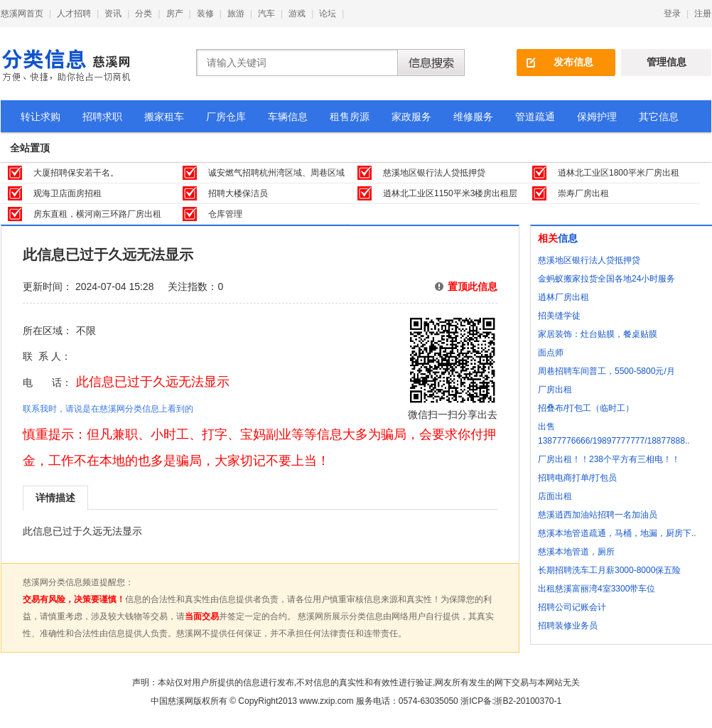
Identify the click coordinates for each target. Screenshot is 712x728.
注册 (703, 14)
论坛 (328, 14)
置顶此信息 (473, 287)
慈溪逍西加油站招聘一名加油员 (598, 515)
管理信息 (667, 62)
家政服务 (411, 117)
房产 (175, 14)
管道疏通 (535, 117)
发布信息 (573, 62)
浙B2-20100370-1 (528, 701)
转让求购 (41, 117)
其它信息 (659, 117)
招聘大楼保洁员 (238, 193)
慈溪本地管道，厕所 (576, 552)
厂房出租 (555, 390)
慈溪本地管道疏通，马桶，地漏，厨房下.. (617, 533)
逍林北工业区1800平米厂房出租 (619, 173)
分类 (144, 14)
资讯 (113, 14)
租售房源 (350, 117)
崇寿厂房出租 (583, 193)
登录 (672, 14)
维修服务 (473, 117)
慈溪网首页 (22, 14)
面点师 (551, 353)
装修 (205, 14)
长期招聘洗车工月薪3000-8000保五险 (609, 570)
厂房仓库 (226, 117)
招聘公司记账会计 (572, 607)
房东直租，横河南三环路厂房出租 (97, 214)
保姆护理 (597, 117)
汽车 (266, 14)
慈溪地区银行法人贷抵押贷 (434, 173)
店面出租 (555, 496)
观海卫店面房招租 (68, 193)
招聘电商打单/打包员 (577, 478)
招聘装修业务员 (568, 626)
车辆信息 (288, 117)
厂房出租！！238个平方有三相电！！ (609, 459)
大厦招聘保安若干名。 (76, 173)
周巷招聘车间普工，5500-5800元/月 (606, 371)
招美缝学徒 (559, 316)
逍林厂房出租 (563, 297)
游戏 (297, 14)
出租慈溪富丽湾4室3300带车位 (597, 589)
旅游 (236, 14)
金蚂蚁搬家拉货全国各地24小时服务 (606, 279)
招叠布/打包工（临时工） (586, 408)
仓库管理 (225, 214)
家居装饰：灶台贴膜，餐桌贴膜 (598, 334)
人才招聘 (74, 14)
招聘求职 (102, 117)
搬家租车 (164, 117)
